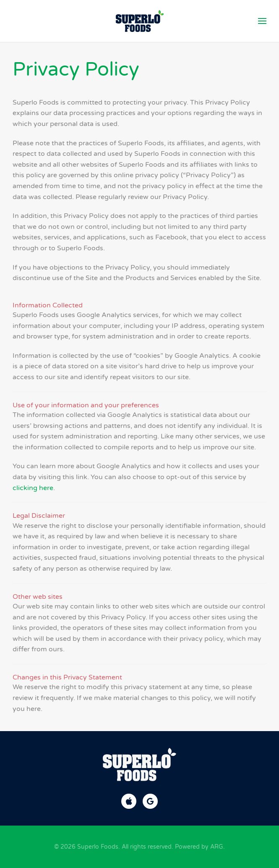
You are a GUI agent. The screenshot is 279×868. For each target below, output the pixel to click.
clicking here (33, 488)
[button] (262, 21)
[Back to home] (139, 21)
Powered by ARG (198, 847)
